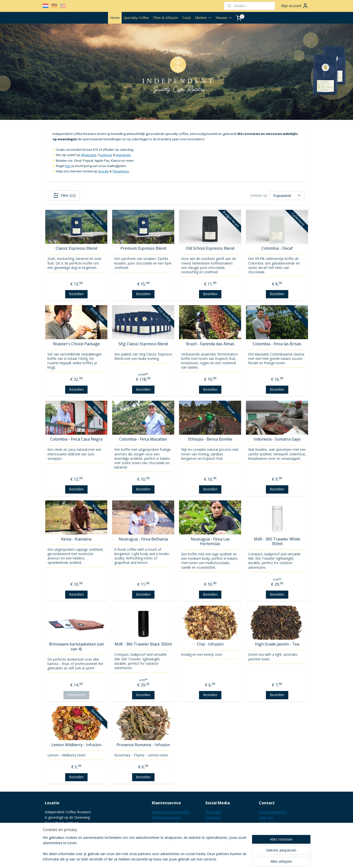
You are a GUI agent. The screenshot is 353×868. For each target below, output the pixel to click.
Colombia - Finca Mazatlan (143, 439)
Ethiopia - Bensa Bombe (210, 439)
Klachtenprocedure (167, 817)
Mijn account (295, 6)
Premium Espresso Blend (143, 248)
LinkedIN (212, 828)
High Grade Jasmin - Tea (277, 644)
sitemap (174, 859)
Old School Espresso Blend (210, 248)
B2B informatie (164, 839)
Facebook (213, 817)
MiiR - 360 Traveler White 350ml (277, 541)
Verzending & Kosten (168, 834)
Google (103, 171)
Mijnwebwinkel (246, 859)
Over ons (266, 817)
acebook (105, 155)
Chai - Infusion (210, 644)
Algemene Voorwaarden (171, 812)
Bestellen (76, 294)
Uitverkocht (76, 695)
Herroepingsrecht (165, 823)
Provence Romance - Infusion (143, 745)
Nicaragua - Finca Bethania (143, 539)
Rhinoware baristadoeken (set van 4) (76, 647)
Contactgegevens (273, 812)
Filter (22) (64, 195)
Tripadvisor (121, 171)
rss (185, 859)
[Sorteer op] (287, 195)
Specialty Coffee (136, 18)
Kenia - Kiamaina (76, 539)
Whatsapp (88, 155)
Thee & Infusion (165, 18)
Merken (203, 18)
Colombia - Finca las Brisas (277, 344)
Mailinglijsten (269, 823)
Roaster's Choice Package (76, 344)
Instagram (123, 155)
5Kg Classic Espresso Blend (143, 344)
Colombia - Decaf (277, 248)
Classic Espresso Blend (76, 248)
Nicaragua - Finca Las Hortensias (210, 541)
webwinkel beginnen (203, 859)
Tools (186, 18)
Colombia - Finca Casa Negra (76, 439)
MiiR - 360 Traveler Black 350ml (143, 644)
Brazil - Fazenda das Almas (210, 344)
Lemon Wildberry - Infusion (76, 745)
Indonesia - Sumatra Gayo (277, 439)
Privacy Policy (163, 828)
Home (115, 18)
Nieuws (224, 18)
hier (68, 166)
